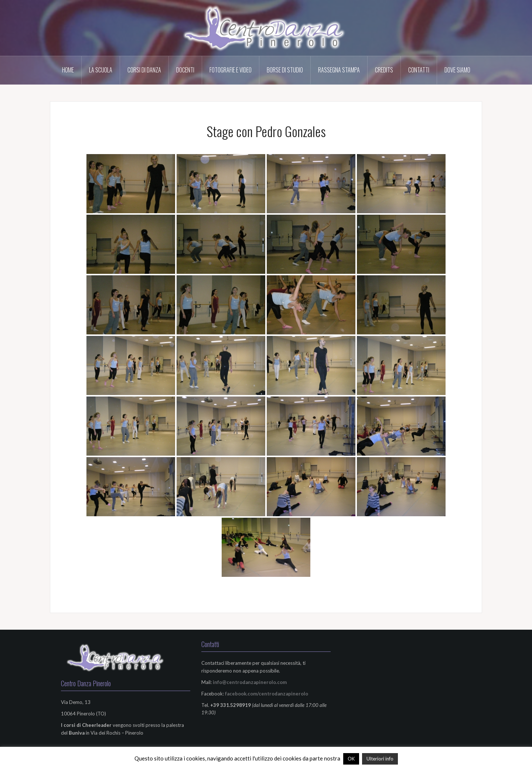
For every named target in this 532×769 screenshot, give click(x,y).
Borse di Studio (285, 70)
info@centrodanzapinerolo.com (250, 682)
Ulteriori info (380, 759)
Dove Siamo (457, 70)
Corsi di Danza (144, 70)
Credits (384, 70)
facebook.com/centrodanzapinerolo (267, 694)
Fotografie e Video (231, 70)
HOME (68, 70)
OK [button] (351, 759)
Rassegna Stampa (339, 70)
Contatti (419, 70)
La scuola (101, 70)
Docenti (185, 70)
